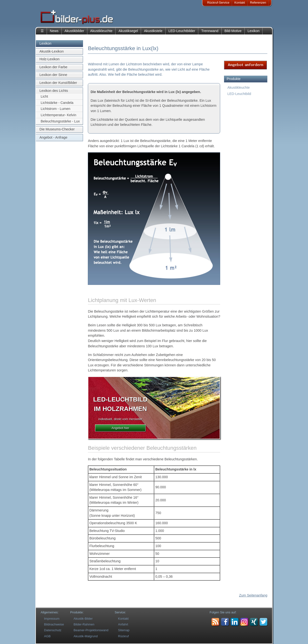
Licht (44, 96)
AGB (47, 636)
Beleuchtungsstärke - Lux (60, 121)
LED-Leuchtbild (239, 94)
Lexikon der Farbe (53, 67)
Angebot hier (120, 428)
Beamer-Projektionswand (91, 630)
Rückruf (124, 636)
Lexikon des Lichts (54, 91)
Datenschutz (53, 630)
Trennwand (210, 31)
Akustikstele (153, 31)
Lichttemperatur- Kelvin (58, 115)
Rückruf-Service (218, 3)
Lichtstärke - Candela (57, 103)
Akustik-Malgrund (86, 636)
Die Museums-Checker (57, 129)
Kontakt (240, 3)
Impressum (52, 619)
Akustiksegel (128, 31)
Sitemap (124, 630)
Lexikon (254, 31)
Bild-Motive (233, 31)
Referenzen (258, 3)
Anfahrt (123, 624)
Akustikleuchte (101, 31)
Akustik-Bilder (83, 619)
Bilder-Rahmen (84, 624)
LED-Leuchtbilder (182, 31)
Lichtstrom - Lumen (55, 109)
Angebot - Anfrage (53, 137)
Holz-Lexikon (49, 59)
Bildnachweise (54, 624)
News (54, 31)
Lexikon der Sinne (53, 75)
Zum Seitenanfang (253, 595)
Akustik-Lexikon (52, 51)
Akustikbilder (74, 31)
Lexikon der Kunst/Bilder (58, 83)
